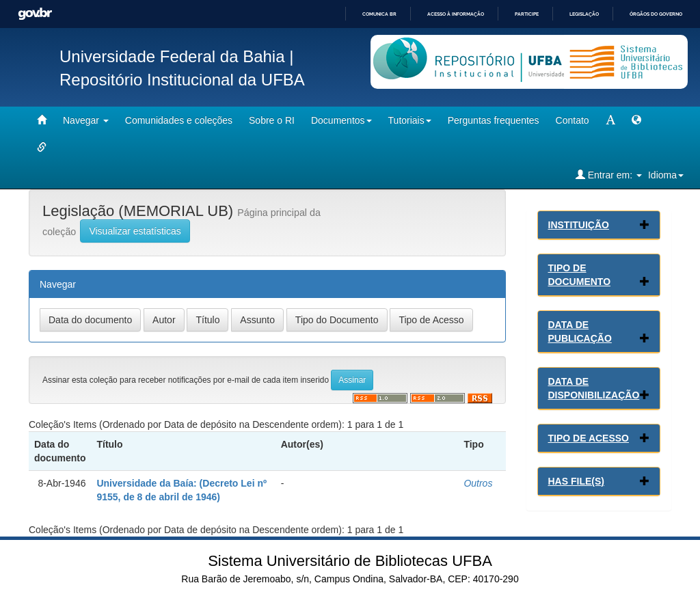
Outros (478, 483)
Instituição (579, 225)
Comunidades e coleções (179, 120)
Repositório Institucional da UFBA (182, 80)
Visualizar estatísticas (135, 231)
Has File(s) (576, 481)
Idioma (666, 175)
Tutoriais (410, 120)
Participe (527, 14)
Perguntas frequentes (494, 120)
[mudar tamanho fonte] (610, 120)
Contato (573, 120)
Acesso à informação (456, 14)
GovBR (35, 14)
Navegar (86, 120)
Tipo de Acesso (589, 438)
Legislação (584, 14)
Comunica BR (379, 14)
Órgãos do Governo (656, 14)
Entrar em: (609, 175)
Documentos (341, 120)
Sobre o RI (272, 120)
